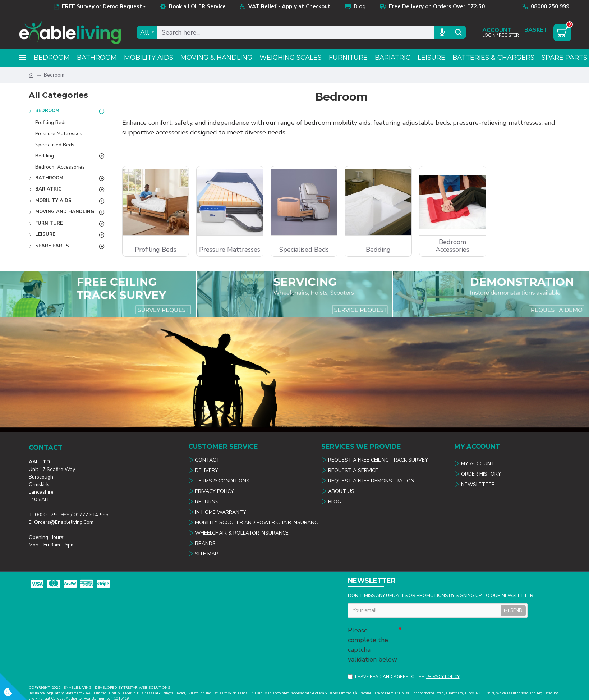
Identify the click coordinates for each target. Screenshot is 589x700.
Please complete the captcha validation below (372, 645)
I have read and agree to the (404, 677)
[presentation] (452, 636)
